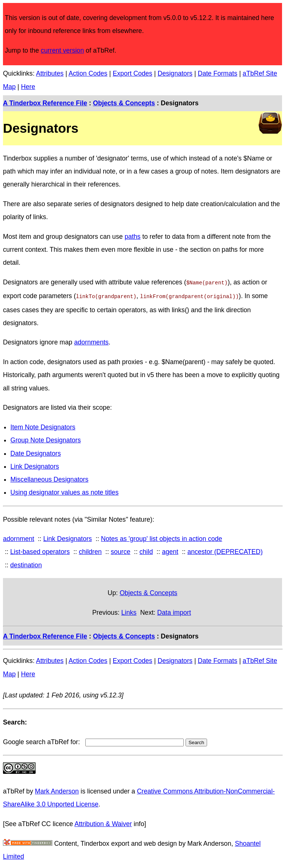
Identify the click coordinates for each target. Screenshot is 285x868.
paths (133, 237)
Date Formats (218, 73)
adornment (19, 537)
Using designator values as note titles (64, 491)
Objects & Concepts (124, 103)
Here (28, 87)
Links (129, 611)
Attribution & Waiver (103, 822)
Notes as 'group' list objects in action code (162, 537)
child (146, 550)
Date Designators (36, 452)
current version (62, 50)
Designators (175, 73)
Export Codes (133, 73)
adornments (91, 341)
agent (170, 550)
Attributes (50, 73)
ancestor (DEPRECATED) (225, 550)
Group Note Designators (46, 439)
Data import (174, 611)
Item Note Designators (43, 426)
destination (26, 564)
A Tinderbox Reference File (45, 103)
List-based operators (40, 550)
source (120, 550)
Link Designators (35, 465)
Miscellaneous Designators (49, 478)
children (90, 550)
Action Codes (88, 73)
